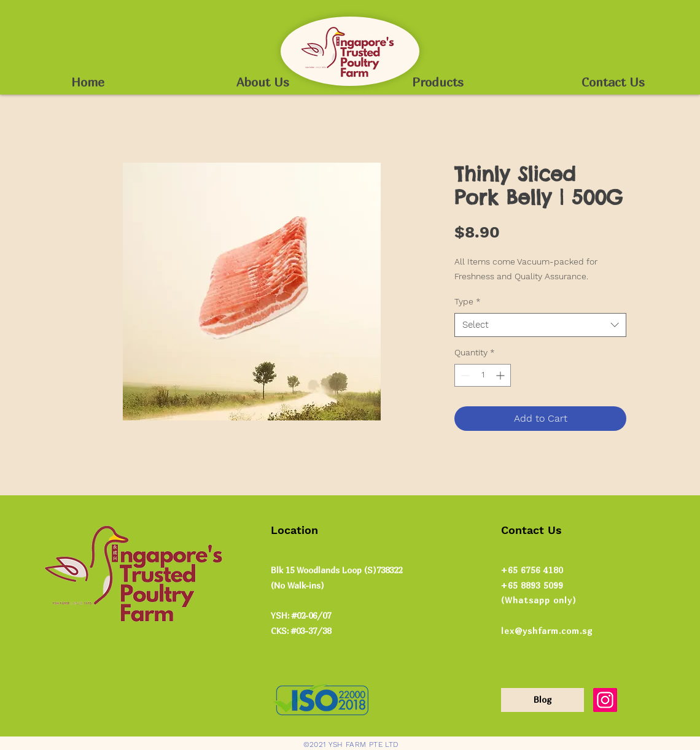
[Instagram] (605, 700)
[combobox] (540, 325)
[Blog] (542, 700)
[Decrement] (464, 375)
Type (468, 301)
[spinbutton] (483, 375)
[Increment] (501, 375)
